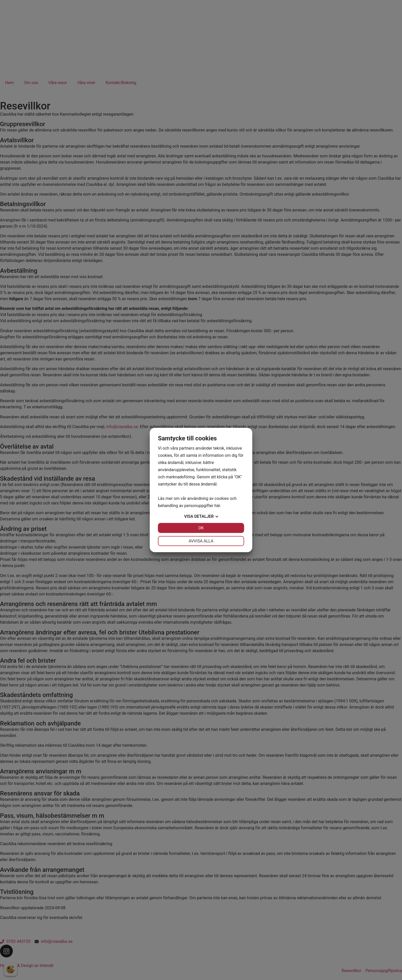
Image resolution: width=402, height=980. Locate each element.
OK (201, 528)
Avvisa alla (201, 541)
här (217, 506)
